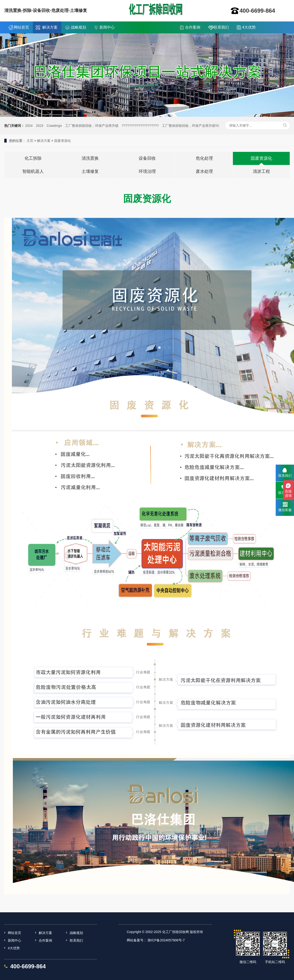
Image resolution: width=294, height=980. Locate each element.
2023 (40, 126)
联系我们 (221, 27)
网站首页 (21, 27)
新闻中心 (107, 27)
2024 (29, 126)
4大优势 (249, 27)
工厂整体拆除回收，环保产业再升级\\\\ (191, 126)
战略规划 (78, 27)
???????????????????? (140, 126)
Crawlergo (54, 126)
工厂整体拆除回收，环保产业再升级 (92, 126)
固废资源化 (63, 141)
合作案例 (193, 27)
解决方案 (50, 27)
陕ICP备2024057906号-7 (166, 940)
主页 (30, 141)
